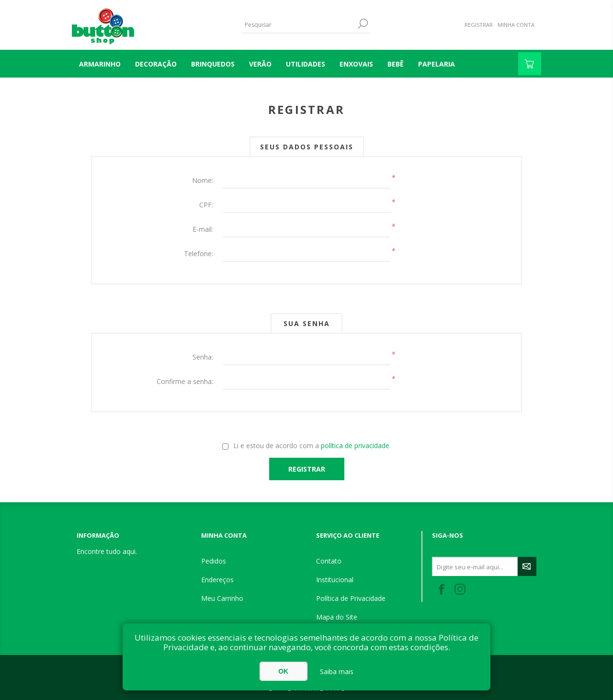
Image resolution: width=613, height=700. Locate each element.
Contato (329, 561)
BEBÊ (396, 64)
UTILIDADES (306, 64)
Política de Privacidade (351, 598)
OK (283, 671)
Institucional (335, 580)
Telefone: (199, 254)
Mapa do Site (337, 617)
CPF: (206, 205)
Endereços (217, 580)
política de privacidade (355, 446)
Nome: (203, 180)
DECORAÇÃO (156, 64)
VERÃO (260, 64)
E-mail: (203, 229)
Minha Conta (516, 25)
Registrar (479, 25)
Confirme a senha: (185, 381)
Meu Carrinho (222, 598)
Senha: (203, 357)
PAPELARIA (437, 64)
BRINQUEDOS (213, 64)
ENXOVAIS (356, 64)
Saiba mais (337, 672)
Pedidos (214, 561)
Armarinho (100, 64)
